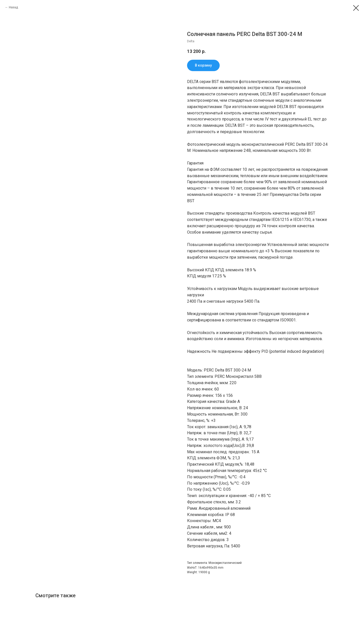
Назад (13, 7)
